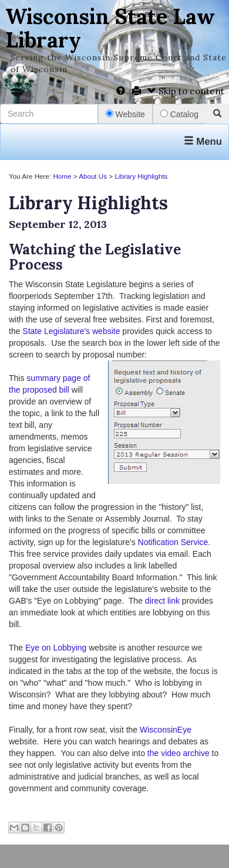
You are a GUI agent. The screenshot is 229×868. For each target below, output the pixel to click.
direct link (162, 601)
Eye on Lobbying (55, 648)
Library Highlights (141, 176)
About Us (93, 176)
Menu (203, 142)
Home (62, 176)
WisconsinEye (166, 730)
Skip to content (186, 91)
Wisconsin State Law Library (110, 28)
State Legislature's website (71, 331)
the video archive (179, 753)
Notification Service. (174, 542)
